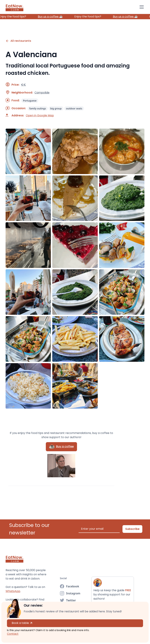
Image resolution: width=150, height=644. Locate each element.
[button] (141, 7)
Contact (13, 634)
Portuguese (30, 101)
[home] (14, 7)
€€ (24, 85)
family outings (38, 108)
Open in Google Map (40, 116)
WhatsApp (13, 591)
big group (56, 108)
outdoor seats (74, 108)
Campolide (42, 93)
